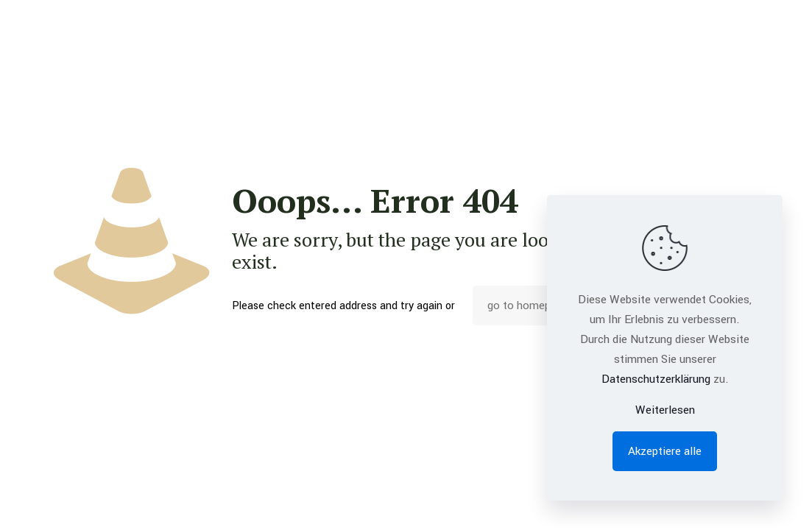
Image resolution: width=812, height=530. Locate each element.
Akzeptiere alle (665, 451)
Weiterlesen (665, 410)
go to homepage (528, 305)
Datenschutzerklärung (656, 379)
